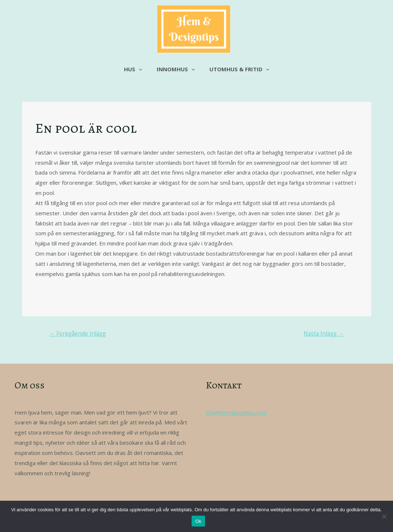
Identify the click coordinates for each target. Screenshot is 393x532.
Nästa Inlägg (322, 334)
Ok (198, 521)
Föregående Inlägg (79, 334)
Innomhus (176, 69)
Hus (137, 69)
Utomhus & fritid (236, 69)
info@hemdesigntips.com (237, 413)
